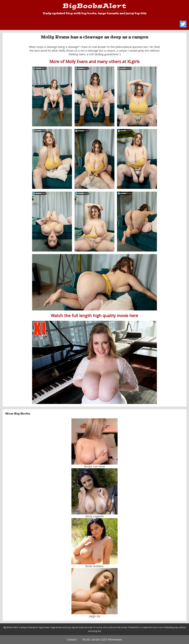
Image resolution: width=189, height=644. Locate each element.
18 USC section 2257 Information (102, 639)
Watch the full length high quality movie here (94, 316)
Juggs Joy (95, 616)
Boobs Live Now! (94, 466)
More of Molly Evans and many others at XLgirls (94, 61)
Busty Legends (95, 516)
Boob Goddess (94, 566)
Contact (72, 639)
